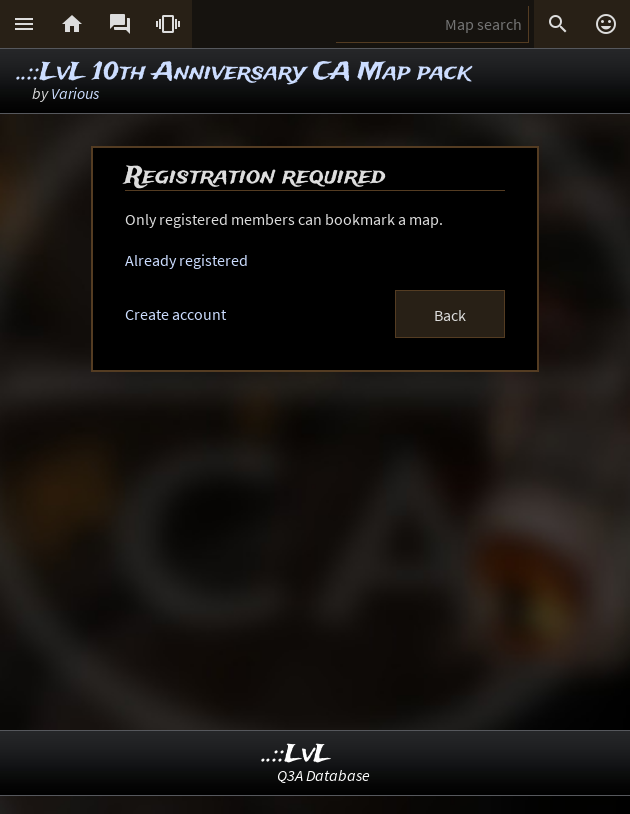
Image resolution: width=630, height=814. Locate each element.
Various (75, 93)
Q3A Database (323, 775)
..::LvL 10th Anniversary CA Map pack (244, 72)
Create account (175, 314)
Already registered (186, 260)
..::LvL (296, 754)
